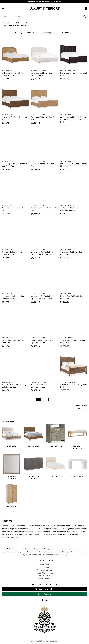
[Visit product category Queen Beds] (34, 437)
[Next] (51, 399)
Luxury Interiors (45, 9)
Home (4, 23)
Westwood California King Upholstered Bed (13, 297)
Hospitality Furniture (44, 573)
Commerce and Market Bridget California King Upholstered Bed (73, 120)
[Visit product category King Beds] (12, 437)
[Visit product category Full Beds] (55, 467)
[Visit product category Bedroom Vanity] (77, 467)
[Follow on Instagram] (46, 600)
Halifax (83, 552)
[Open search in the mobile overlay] (44, 16)
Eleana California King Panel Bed (43, 165)
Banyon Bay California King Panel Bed (72, 297)
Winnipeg (49, 555)
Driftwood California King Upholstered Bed (12, 74)
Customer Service (45, 570)
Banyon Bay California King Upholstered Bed (42, 342)
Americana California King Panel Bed (74, 386)
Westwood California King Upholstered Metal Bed (42, 253)
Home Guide (45, 564)
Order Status (45, 576)
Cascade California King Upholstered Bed (12, 253)
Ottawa (41, 555)
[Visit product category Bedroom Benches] (77, 438)
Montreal (66, 552)
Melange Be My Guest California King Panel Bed (74, 165)
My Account (45, 567)
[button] (3, 8)
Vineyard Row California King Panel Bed (73, 342)
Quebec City (62, 555)
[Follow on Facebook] (43, 600)
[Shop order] (49, 33)
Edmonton (33, 555)
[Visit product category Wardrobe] (12, 497)
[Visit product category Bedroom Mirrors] (12, 468)
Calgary (25, 555)
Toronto (58, 552)
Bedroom (11, 23)
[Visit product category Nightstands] (55, 437)
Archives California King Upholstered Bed (70, 209)
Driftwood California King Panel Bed (74, 74)
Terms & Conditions (44, 579)
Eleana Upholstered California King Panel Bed (14, 165)
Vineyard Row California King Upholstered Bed (14, 386)
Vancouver (75, 552)
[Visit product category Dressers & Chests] (34, 468)
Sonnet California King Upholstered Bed (40, 386)
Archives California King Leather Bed (44, 209)
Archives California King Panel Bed (14, 209)
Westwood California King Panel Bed (71, 253)
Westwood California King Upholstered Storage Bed (42, 297)
